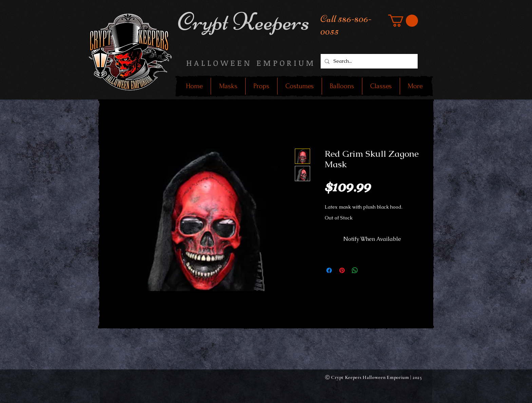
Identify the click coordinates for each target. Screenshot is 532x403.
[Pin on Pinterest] (342, 270)
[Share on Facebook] (329, 270)
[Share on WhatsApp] (355, 270)
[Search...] (368, 61)
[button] (403, 21)
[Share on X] (368, 270)
